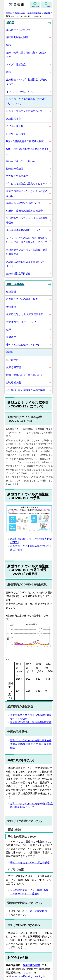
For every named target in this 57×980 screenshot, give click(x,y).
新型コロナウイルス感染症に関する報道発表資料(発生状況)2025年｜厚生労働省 (31, 744)
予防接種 (11, 307)
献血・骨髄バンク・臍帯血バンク (24, 375)
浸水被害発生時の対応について (23, 230)
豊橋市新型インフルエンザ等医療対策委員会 (27, 220)
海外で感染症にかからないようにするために (27, 193)
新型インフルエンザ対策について (24, 111)
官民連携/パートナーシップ (21, 322)
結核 (9, 45)
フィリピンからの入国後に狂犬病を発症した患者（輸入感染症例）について (27, 240)
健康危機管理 (14, 367)
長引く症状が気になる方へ (24, 925)
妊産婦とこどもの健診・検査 (22, 299)
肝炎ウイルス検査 (16, 134)
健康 (9, 330)
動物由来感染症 (15, 169)
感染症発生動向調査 (17, 37)
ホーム (9, 13)
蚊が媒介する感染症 (17, 176)
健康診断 (11, 292)
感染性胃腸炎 (14, 119)
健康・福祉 (20, 13)
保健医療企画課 (31, 965)
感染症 (47, 13)
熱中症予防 (12, 360)
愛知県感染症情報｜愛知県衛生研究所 (31, 722)
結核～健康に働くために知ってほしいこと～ (27, 55)
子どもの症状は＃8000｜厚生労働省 (30, 863)
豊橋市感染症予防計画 (18, 274)
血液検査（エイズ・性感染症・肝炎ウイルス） (27, 82)
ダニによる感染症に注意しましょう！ (27, 184)
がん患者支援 (14, 382)
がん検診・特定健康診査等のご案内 (26, 390)
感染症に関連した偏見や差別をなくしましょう (27, 264)
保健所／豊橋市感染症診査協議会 (24, 211)
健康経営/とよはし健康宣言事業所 (25, 314)
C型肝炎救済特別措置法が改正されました (28, 151)
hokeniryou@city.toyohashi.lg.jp (28, 976)
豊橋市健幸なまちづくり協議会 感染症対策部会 (27, 252)
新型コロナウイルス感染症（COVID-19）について (26, 101)
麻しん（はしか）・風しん (21, 161)
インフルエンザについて (20, 92)
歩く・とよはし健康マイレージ (23, 345)
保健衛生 (11, 337)
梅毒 (9, 72)
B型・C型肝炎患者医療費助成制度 (25, 141)
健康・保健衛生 (34, 13)
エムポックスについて (18, 30)
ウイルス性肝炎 (15, 126)
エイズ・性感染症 (16, 65)
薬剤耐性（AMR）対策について (24, 203)
